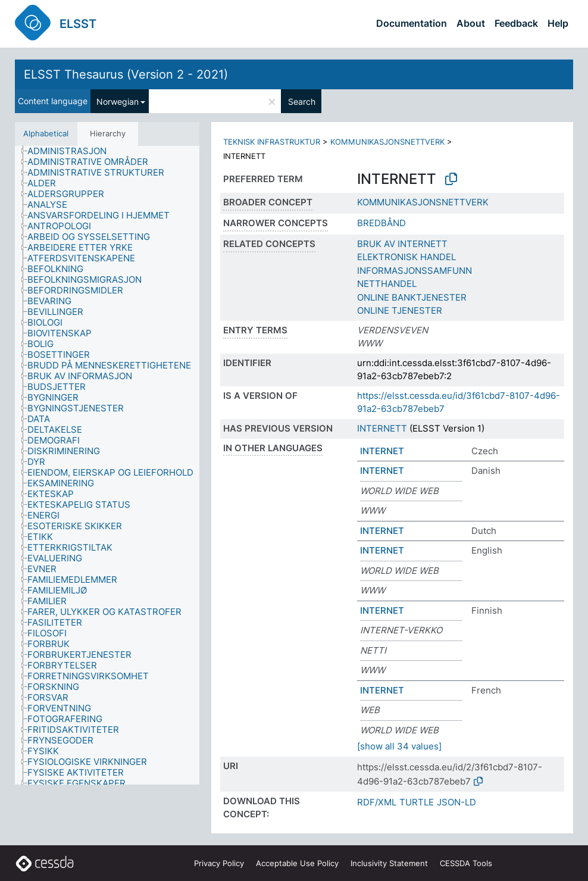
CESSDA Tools (466, 863)
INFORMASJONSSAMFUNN (415, 271)
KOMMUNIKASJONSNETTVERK (387, 142)
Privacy (219, 863)
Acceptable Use (297, 863)
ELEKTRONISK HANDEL (406, 257)
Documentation (412, 23)
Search (302, 101)
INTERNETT (382, 428)
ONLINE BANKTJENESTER (412, 297)
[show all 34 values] (399, 746)
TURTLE (417, 802)
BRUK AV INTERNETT (402, 244)
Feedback (516, 23)
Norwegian (118, 101)
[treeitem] (72, 151)
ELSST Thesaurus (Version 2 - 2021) (126, 74)
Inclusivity (389, 863)
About (471, 23)
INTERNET (382, 451)
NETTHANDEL (387, 284)
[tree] (107, 466)
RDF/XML (377, 802)
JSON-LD (456, 802)
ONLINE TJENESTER (400, 310)
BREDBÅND (381, 223)
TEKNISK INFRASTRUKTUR (272, 142)
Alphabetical (46, 133)
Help (558, 23)
